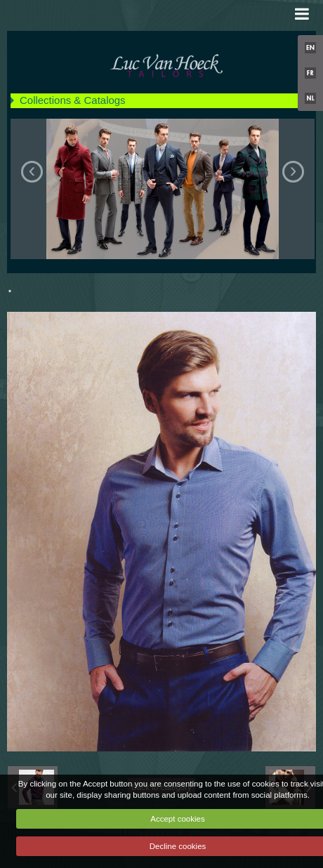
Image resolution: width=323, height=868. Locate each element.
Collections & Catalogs (73, 100)
